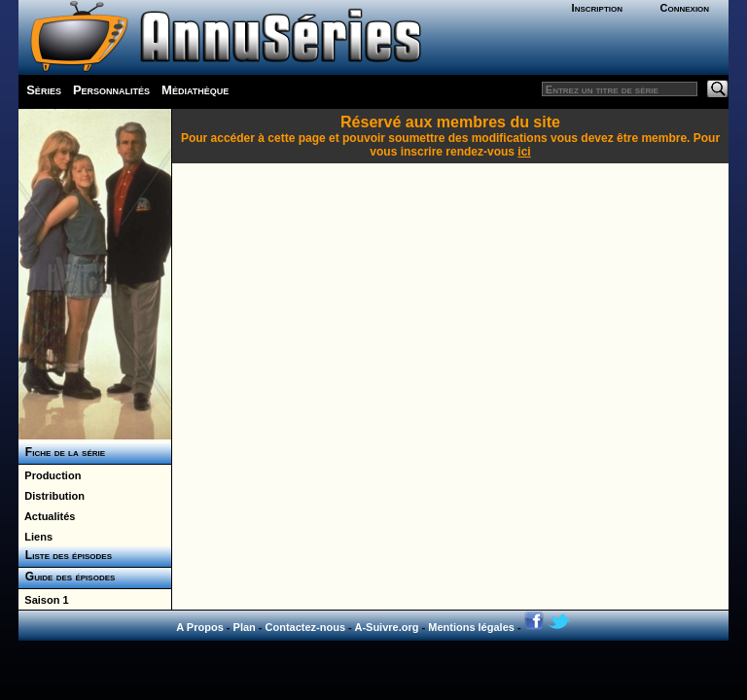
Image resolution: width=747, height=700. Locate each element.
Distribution (52, 496)
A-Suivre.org (386, 627)
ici (524, 152)
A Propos (200, 627)
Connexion (684, 8)
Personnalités (111, 90)
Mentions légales (471, 627)
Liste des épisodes (65, 555)
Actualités (47, 516)
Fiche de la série (62, 452)
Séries (44, 90)
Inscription (597, 8)
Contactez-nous (306, 627)
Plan (245, 627)
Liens (36, 537)
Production (50, 475)
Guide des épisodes (67, 577)
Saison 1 (43, 600)
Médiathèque (195, 90)
